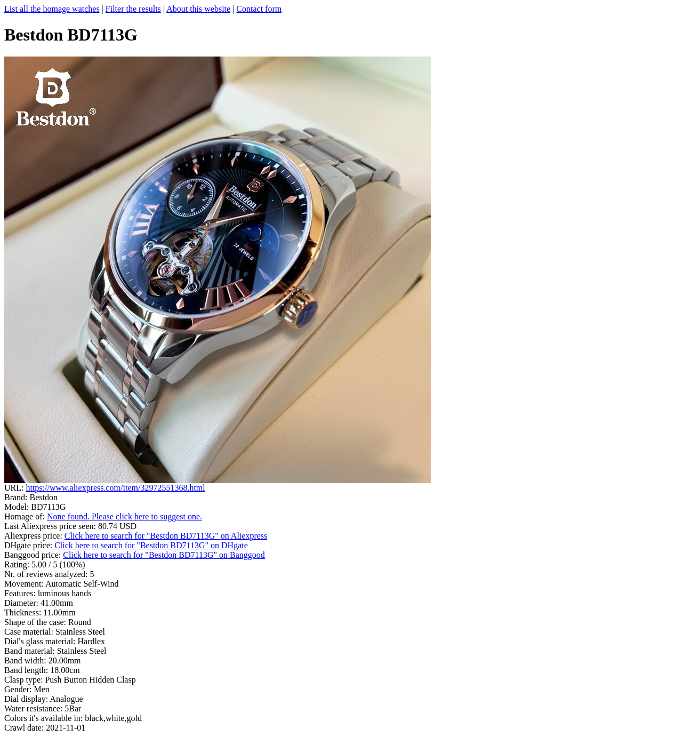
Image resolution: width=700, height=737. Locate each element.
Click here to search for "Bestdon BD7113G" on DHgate (151, 545)
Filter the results (133, 9)
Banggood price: (34, 555)
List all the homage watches (52, 9)
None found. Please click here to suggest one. (124, 516)
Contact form (259, 9)
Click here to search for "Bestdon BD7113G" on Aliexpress (166, 536)
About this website (198, 9)
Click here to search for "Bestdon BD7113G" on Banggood (164, 555)
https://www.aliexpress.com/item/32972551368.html (115, 488)
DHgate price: (29, 545)
